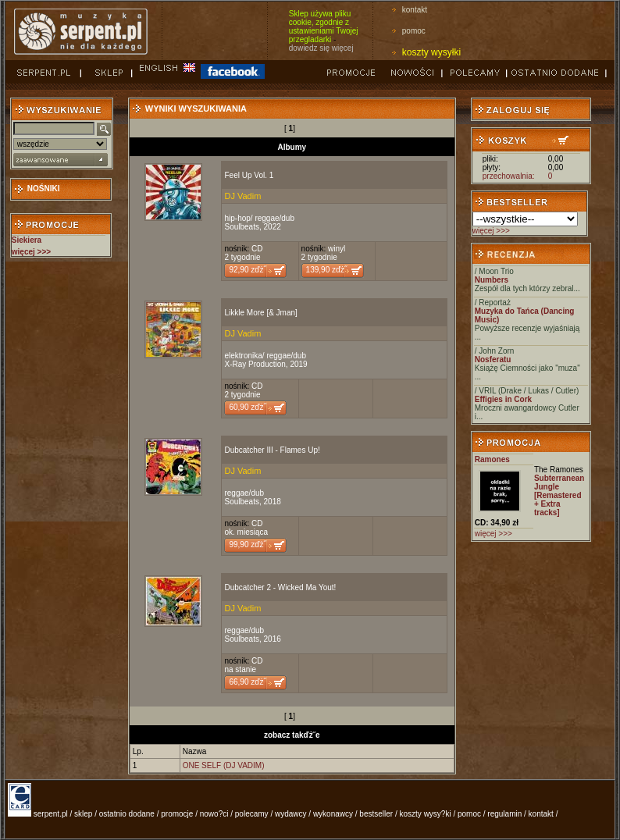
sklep (83, 814)
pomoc (414, 31)
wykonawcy (333, 814)
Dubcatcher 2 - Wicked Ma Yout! (280, 587)
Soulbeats (241, 227)
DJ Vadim (242, 196)
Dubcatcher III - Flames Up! (272, 450)
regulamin (504, 814)
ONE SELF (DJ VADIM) (224, 765)
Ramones (492, 459)
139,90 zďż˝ (327, 270)
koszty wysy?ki (426, 814)
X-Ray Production (255, 364)
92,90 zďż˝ (247, 270)
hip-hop (237, 218)
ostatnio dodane (127, 814)
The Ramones (559, 470)
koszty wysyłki (431, 52)
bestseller (376, 814)
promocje (177, 814)
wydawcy (291, 814)
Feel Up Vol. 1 (249, 175)
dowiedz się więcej (321, 48)
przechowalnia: (509, 176)
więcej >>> (491, 231)
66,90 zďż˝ (247, 682)
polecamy (252, 814)
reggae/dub (274, 218)
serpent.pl (51, 814)
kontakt (415, 10)
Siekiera (27, 240)
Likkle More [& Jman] (260, 313)
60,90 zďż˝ (247, 407)
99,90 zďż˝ (247, 545)
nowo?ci (214, 814)
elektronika (243, 356)
